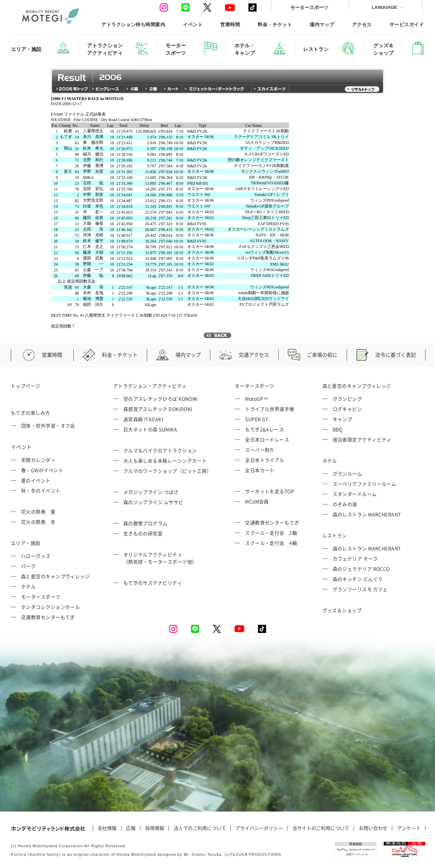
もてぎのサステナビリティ (153, 583)
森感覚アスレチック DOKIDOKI (158, 409)
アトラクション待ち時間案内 (133, 24)
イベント (193, 24)
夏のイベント (36, 480)
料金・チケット (275, 24)
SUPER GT (257, 419)
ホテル (28, 586)
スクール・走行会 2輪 (271, 533)
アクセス (362, 24)
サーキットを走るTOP (269, 491)
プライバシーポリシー (259, 828)
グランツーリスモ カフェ (360, 589)
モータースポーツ (309, 7)
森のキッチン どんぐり (358, 579)
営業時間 (230, 24)
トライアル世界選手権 (270, 409)
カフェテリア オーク (355, 558)
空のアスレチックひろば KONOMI (161, 399)
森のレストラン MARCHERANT (367, 514)
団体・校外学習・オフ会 (48, 425)
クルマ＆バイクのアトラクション (160, 450)
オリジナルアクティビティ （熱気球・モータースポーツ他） (160, 558)
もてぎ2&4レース (264, 429)
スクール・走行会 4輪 (271, 543)
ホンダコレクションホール (50, 607)
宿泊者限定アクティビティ (362, 439)
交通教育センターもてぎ (48, 617)
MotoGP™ (257, 399)
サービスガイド (407, 24)
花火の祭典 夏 (38, 512)
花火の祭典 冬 (38, 522)
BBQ (338, 429)
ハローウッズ (36, 556)
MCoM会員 (257, 501)
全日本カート (260, 470)
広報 (131, 828)
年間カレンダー (38, 460)
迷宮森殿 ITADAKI (143, 419)
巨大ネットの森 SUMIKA (150, 429)
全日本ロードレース (267, 439)
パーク (28, 566)
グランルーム (347, 473)
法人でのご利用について (200, 828)
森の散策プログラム (145, 523)
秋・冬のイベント (41, 490)
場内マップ (322, 24)
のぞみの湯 (345, 504)
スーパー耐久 (260, 450)
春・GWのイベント (42, 470)
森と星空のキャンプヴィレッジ (55, 576)
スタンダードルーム (355, 494)
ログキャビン (347, 409)
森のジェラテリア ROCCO (361, 569)
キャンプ (343, 419)
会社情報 (107, 828)
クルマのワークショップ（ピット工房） (168, 471)
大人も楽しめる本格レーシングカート (165, 461)
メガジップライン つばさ (151, 492)
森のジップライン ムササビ (153, 502)
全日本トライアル (265, 460)
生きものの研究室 (143, 533)
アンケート (409, 828)
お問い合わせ (373, 828)
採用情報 (155, 828)
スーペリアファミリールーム (365, 484)
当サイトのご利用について (321, 828)
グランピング (347, 399)
